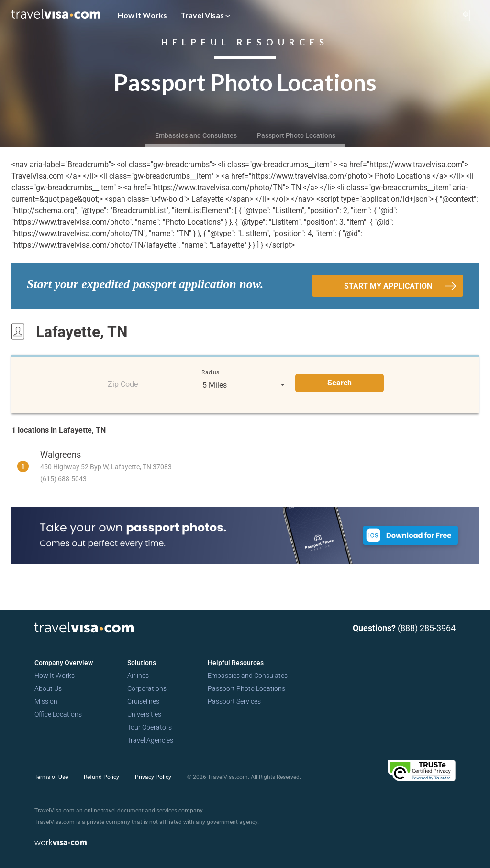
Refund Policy (102, 777)
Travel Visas (205, 15)
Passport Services (234, 701)
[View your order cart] (466, 15)
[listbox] (245, 385)
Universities (144, 714)
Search (340, 383)
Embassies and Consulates (196, 135)
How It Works (142, 15)
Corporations (147, 688)
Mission (46, 701)
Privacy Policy (154, 777)
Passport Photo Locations (296, 135)
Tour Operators (150, 727)
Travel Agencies (150, 740)
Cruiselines (143, 701)
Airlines (138, 676)
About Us (48, 688)
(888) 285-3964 (427, 628)
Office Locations (58, 714)
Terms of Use (52, 777)
